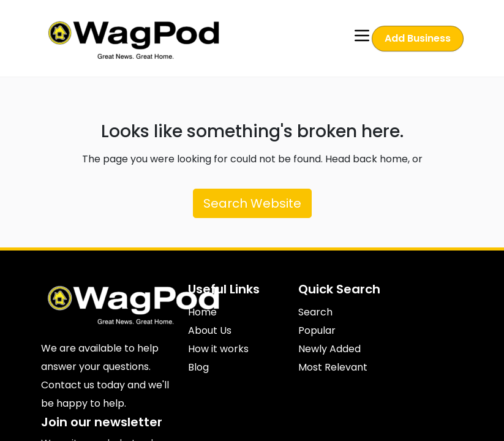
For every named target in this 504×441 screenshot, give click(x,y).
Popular (317, 330)
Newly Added (329, 349)
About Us (210, 330)
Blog (198, 367)
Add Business (418, 38)
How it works (218, 349)
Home (202, 312)
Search (315, 312)
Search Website (252, 203)
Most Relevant (333, 367)
